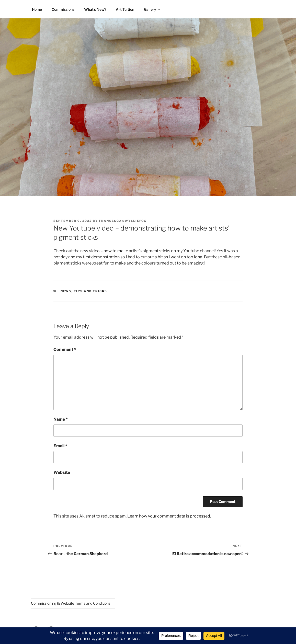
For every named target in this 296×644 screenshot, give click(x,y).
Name (61, 419)
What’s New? (95, 9)
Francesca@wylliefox (123, 221)
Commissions (63, 9)
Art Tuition (125, 9)
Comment (65, 349)
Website (62, 472)
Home (37, 9)
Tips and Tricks (91, 291)
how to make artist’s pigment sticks (137, 251)
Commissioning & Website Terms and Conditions (71, 603)
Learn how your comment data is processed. (169, 516)
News (66, 291)
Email (60, 446)
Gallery (152, 9)
